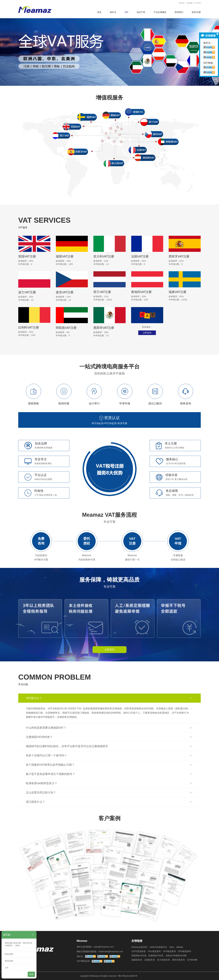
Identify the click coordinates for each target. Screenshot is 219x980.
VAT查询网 (192, 960)
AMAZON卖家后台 (158, 947)
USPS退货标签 (139, 951)
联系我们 (179, 12)
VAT (126, 12)
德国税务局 (137, 960)
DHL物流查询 (154, 951)
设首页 (182, 3)
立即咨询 (147, 333)
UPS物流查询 (169, 951)
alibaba (180, 947)
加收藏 (189, 3)
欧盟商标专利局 (156, 956)
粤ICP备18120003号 (128, 976)
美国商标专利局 (139, 956)
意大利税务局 (163, 960)
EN (199, 3)
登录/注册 (196, 12)
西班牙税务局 (178, 960)
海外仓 (113, 12)
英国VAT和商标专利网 (176, 956)
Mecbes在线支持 (139, 947)
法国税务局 (149, 960)
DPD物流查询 (184, 951)
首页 (99, 12)
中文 (196, 3)
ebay (172, 947)
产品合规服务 (160, 12)
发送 (31, 974)
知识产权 (141, 12)
